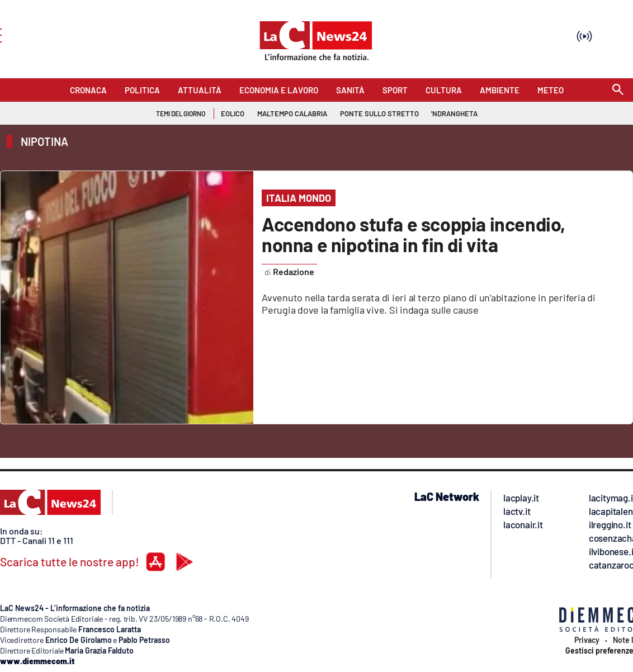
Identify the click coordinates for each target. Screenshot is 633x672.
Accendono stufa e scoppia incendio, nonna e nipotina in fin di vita (414, 234)
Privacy (587, 640)
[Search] (618, 90)
